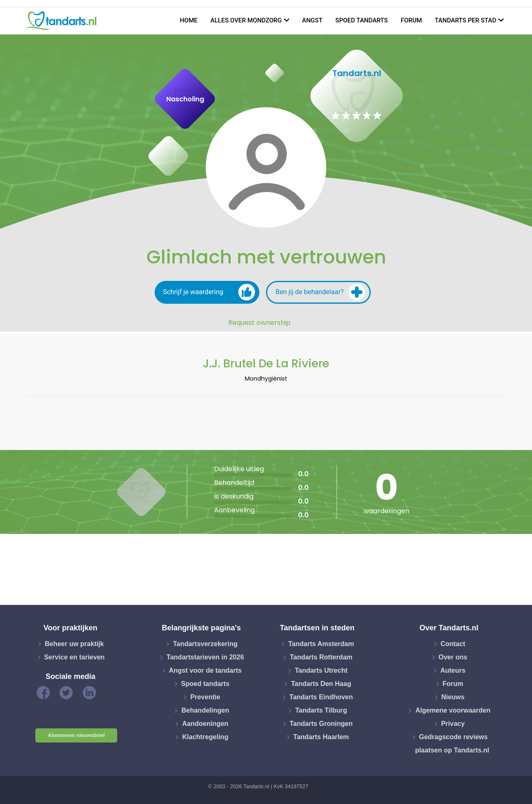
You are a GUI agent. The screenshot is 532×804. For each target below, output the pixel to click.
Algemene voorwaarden (453, 710)
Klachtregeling (205, 737)
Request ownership (259, 323)
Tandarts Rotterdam (321, 657)
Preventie (205, 697)
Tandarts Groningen (321, 724)
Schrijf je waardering (209, 292)
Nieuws (453, 697)
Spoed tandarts (362, 20)
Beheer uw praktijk (74, 644)
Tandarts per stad (465, 20)
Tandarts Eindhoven (321, 697)
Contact (453, 644)
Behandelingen (205, 710)
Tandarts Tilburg (321, 710)
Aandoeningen (205, 724)
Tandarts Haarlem (321, 737)
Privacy (453, 724)
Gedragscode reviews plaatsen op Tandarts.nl (452, 744)
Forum (411, 20)
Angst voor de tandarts (205, 670)
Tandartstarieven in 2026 (205, 657)
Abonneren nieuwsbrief (76, 735)
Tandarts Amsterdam (321, 644)
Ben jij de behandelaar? (320, 292)
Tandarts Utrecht (321, 670)
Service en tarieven (74, 657)
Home (189, 20)
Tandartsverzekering (205, 644)
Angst (312, 20)
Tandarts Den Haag (321, 684)
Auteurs (453, 670)
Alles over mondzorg (246, 20)
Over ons (453, 657)
